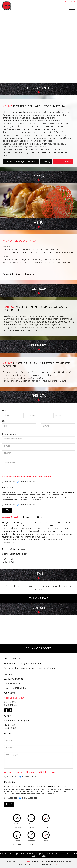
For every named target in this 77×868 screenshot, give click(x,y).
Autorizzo (9, 482)
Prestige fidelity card (27, 161)
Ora (4, 421)
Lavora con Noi (63, 161)
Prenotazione (9, 434)
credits (43, 856)
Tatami (8, 161)
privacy (64, 854)
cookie (27, 861)
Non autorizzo (26, 482)
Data (5, 411)
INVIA (7, 510)
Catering (46, 161)
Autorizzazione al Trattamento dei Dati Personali (27, 477)
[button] (4, 200)
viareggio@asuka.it (14, 698)
